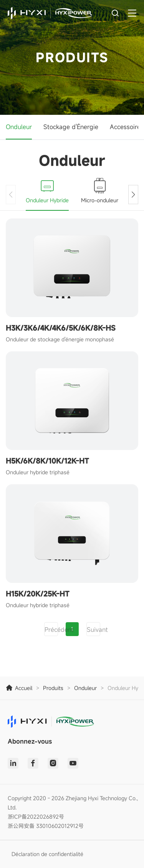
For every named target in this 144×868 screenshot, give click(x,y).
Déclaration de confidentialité (47, 854)
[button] (133, 195)
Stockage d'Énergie (71, 127)
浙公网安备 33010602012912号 (46, 826)
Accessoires (127, 127)
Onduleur (19, 127)
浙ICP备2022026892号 (36, 817)
